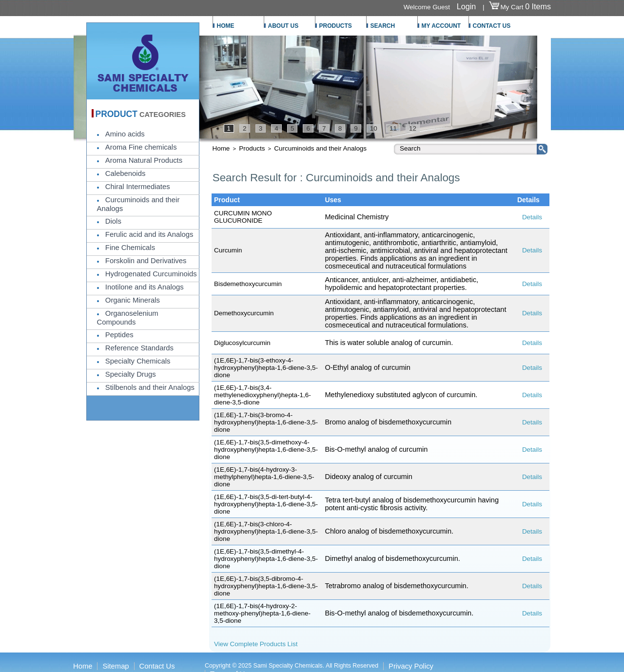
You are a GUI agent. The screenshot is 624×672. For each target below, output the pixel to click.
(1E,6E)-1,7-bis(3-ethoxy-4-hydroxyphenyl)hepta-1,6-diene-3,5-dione (266, 368)
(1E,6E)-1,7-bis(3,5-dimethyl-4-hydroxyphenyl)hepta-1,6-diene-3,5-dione (266, 559)
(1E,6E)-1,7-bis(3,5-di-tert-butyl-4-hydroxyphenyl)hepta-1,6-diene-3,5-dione (266, 504)
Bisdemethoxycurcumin (248, 284)
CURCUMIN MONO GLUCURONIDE (243, 217)
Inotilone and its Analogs (145, 287)
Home (221, 148)
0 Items (538, 6)
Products (252, 148)
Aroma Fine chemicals (141, 147)
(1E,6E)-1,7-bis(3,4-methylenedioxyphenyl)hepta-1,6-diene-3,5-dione (263, 395)
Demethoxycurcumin (244, 313)
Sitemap (116, 666)
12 (413, 128)
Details (532, 217)
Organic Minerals (133, 300)
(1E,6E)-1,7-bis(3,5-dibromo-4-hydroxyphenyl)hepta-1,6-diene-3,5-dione (266, 586)
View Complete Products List (256, 644)
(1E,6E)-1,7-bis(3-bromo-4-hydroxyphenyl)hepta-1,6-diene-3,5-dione (266, 422)
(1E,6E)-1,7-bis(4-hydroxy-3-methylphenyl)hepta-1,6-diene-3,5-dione (264, 477)
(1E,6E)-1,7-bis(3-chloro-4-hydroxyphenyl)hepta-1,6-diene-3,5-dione (266, 531)
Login (466, 6)
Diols (113, 221)
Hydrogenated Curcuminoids (151, 274)
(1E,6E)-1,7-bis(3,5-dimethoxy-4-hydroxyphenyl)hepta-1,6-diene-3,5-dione (266, 450)
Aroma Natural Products (144, 160)
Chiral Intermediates (138, 187)
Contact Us (157, 666)
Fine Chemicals (130, 248)
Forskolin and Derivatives (146, 261)
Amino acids (125, 134)
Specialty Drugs (131, 374)
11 (393, 128)
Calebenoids (125, 173)
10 (374, 128)
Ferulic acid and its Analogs (149, 234)
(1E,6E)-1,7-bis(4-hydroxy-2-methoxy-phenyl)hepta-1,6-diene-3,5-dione (262, 613)
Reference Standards (139, 348)
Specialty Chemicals (138, 361)
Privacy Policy (411, 666)
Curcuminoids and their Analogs (320, 148)
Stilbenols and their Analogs (150, 387)
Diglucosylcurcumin (242, 343)
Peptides (119, 335)
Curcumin (228, 250)
